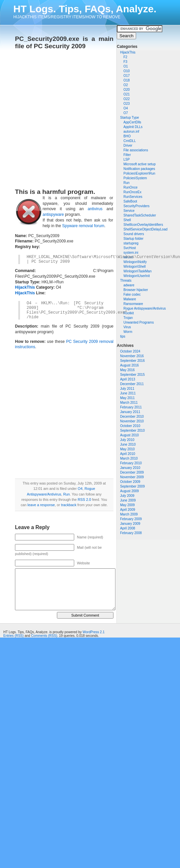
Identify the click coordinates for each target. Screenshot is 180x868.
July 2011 (127, 389)
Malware (130, 299)
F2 (125, 57)
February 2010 (131, 463)
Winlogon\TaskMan (137, 271)
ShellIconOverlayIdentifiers (143, 225)
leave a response (41, 505)
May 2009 (127, 505)
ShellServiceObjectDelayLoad (145, 229)
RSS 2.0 (84, 500)
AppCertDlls (132, 122)
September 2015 (132, 375)
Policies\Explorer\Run (139, 173)
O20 (127, 90)
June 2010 (128, 444)
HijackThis (128, 52)
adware (129, 285)
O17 (127, 76)
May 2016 (127, 370)
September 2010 (132, 431)
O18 (127, 80)
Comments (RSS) (44, 636)
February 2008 (131, 533)
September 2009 (132, 486)
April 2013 (128, 379)
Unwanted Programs (139, 322)
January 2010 (130, 468)
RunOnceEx (132, 192)
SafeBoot (130, 201)
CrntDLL (130, 141)
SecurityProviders (136, 206)
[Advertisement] (62, 117)
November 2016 (132, 356)
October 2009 (130, 482)
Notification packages (139, 169)
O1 (126, 66)
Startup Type (130, 118)
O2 (126, 85)
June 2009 (128, 500)
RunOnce (130, 187)
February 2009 (131, 519)
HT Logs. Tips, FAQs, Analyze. (85, 9)
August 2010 (129, 435)
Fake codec (132, 294)
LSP (127, 159)
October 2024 (130, 351)
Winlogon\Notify (135, 262)
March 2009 (129, 514)
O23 (127, 104)
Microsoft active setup (140, 164)
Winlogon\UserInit (137, 276)
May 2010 (127, 449)
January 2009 (130, 524)
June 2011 (128, 393)
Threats (126, 281)
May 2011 (127, 398)
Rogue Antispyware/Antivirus (145, 308)
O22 (127, 99)
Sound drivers (134, 234)
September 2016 (132, 361)
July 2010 (127, 440)
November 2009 (132, 477)
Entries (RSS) (13, 636)
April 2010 (128, 454)
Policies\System (135, 178)
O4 (126, 108)
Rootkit (129, 313)
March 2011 (129, 403)
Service (129, 211)
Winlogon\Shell (135, 267)
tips (123, 336)
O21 (127, 94)
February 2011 (131, 407)
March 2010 (129, 458)
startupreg (131, 243)
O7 (126, 113)
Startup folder (133, 239)
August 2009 (129, 491)
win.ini (128, 257)
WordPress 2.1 (93, 632)
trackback (69, 505)
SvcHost (130, 248)
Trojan (128, 318)
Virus (127, 327)
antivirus (95, 209)
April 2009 (128, 510)
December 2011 (132, 384)
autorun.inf (131, 132)
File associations (136, 150)
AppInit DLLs (133, 127)
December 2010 (132, 417)
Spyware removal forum (83, 226)
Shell (127, 220)
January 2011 (130, 412)
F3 (125, 62)
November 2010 (132, 421)
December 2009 (132, 472)
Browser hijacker (136, 290)
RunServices (133, 197)
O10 (127, 71)
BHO (127, 136)
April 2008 (128, 528)
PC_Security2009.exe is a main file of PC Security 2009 (64, 42)
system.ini (131, 253)
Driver (128, 145)
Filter (127, 155)
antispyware (53, 215)
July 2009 (127, 496)
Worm (128, 332)
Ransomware (133, 304)
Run (126, 183)
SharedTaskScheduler (140, 215)
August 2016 (129, 365)
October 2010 (130, 426)
